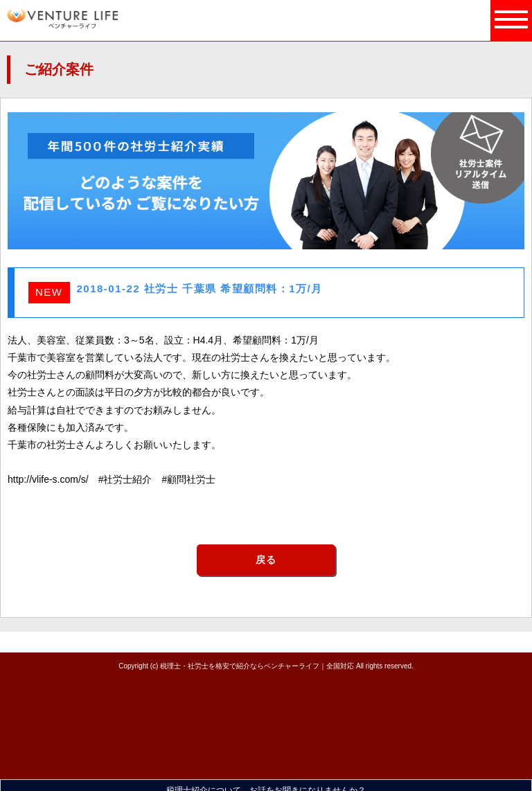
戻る (266, 560)
